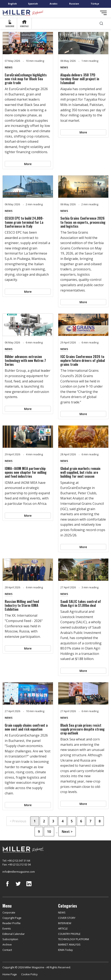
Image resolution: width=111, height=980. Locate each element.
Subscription (10, 939)
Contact (7, 950)
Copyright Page (12, 918)
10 (49, 832)
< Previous (18, 821)
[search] (101, 24)
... (57, 832)
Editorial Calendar (14, 934)
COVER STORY (67, 918)
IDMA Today (65, 950)
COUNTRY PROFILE (69, 934)
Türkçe (95, 4)
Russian (74, 4)
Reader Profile (12, 923)
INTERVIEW (65, 923)
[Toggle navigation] (103, 13)
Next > (67, 832)
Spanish (33, 4)
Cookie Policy (29, 974)
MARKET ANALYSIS (69, 944)
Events (7, 928)
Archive (7, 944)
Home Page (10, 974)
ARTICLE (63, 928)
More (28, 164)
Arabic (54, 4)
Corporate (9, 912)
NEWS (9, 67)
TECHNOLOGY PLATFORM (74, 939)
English (12, 4)
